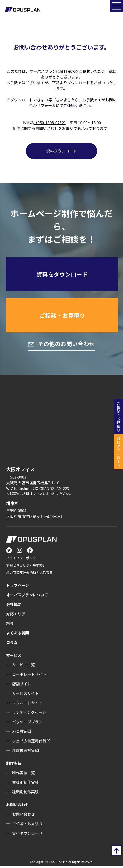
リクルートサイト (27, 704)
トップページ (18, 587)
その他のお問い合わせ (66, 345)
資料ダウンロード (61, 151)
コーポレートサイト (29, 676)
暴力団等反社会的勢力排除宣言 (29, 574)
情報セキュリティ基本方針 (26, 567)
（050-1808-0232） (50, 123)
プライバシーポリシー (23, 559)
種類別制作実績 (25, 793)
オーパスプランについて (27, 596)
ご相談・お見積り (62, 316)
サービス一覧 (24, 666)
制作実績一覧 (24, 774)
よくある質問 (18, 634)
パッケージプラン (27, 723)
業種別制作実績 (25, 784)
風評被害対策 (24, 752)
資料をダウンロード (62, 274)
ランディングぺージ (29, 714)
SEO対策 (20, 733)
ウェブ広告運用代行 (29, 742)
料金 (10, 625)
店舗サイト (22, 685)
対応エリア (16, 615)
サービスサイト (25, 695)
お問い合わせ (24, 816)
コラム (12, 644)
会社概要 (14, 606)
